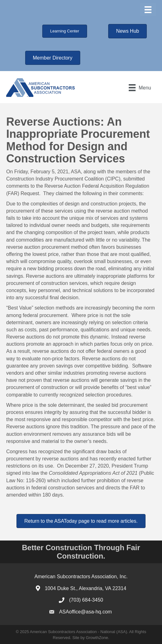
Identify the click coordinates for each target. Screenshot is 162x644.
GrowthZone (97, 638)
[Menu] (148, 10)
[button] (65, 31)
